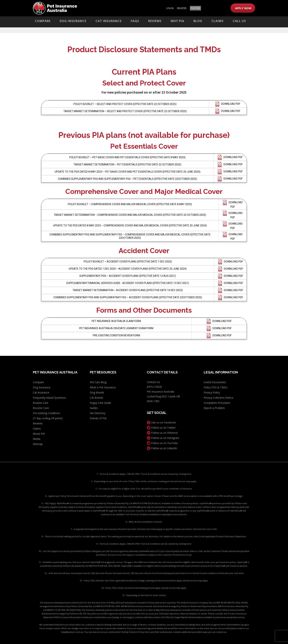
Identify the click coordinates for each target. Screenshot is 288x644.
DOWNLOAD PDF (231, 104)
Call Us (239, 21)
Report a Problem (214, 408)
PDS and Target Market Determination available (189, 617)
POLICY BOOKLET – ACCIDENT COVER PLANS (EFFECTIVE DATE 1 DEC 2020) (128, 262)
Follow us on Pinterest (162, 433)
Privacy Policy (212, 392)
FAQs (135, 21)
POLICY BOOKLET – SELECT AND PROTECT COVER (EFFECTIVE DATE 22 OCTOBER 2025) (125, 104)
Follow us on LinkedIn (162, 448)
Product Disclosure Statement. (231, 536)
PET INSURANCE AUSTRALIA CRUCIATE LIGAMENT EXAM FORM (116, 328)
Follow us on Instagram (163, 438)
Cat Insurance (109, 21)
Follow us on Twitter (161, 428)
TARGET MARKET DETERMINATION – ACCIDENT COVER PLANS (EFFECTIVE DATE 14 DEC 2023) (128, 290)
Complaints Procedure (217, 403)
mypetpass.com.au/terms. (174, 514)
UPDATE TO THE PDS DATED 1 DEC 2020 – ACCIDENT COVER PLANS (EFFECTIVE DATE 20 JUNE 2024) (128, 269)
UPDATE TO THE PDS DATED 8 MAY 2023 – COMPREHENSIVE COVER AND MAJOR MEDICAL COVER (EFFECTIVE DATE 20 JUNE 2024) (130, 226)
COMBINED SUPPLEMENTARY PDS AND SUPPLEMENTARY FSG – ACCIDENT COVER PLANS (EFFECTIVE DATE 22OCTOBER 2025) (128, 297)
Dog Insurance (73, 21)
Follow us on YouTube (162, 443)
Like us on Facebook (161, 422)
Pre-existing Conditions (47, 413)
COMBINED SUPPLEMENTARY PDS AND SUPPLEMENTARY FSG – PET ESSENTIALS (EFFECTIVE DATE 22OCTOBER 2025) (127, 179)
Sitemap (38, 444)
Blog (198, 21)
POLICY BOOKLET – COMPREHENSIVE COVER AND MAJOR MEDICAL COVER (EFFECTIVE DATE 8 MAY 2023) (130, 204)
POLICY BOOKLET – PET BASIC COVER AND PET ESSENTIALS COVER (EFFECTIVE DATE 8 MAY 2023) (127, 157)
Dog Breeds (97, 392)
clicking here (185, 474)
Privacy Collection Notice (218, 398)
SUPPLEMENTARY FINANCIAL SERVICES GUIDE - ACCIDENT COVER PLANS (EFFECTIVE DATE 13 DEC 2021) (128, 283)
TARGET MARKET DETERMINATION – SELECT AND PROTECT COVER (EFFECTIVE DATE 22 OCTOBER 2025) (125, 111)
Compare (43, 21)
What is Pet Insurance (103, 387)
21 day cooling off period (48, 418)
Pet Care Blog (98, 382)
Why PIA (177, 21)
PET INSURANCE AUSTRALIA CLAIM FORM (116, 321)
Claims (217, 21)
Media (37, 439)
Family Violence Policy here (136, 632)
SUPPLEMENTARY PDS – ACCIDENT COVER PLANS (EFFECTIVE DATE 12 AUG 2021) (128, 276)
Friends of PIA (98, 418)
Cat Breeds (96, 398)
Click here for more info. (205, 529)
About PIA (39, 434)
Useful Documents (215, 382)
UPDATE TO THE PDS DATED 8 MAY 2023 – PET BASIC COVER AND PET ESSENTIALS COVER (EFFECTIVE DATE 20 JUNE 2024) (127, 172)
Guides (94, 408)
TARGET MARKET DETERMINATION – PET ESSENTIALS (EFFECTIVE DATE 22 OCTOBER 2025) (127, 164)
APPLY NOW (243, 8)
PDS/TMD (195, 8)
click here (239, 573)
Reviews (155, 21)
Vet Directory (98, 413)
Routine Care (41, 403)
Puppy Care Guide (100, 403)
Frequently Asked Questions (49, 398)
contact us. (222, 632)
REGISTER (182, 8)
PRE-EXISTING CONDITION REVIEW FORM (116, 335)
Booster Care (41, 408)
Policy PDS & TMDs (216, 387)
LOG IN (170, 8)
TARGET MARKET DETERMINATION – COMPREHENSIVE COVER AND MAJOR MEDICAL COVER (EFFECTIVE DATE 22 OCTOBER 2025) (130, 215)
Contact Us (153, 382)
